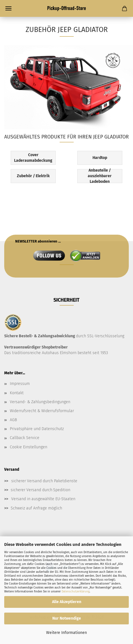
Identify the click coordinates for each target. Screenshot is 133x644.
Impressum (20, 384)
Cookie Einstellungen (29, 447)
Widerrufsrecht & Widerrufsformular (42, 411)
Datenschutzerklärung (75, 592)
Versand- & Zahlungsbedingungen (40, 402)
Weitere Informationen (66, 633)
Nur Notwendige (67, 618)
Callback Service (25, 438)
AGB (13, 420)
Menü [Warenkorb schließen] (8, 8)
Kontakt (17, 393)
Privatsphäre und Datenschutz (37, 429)
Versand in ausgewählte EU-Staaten (43, 499)
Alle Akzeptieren (67, 602)
